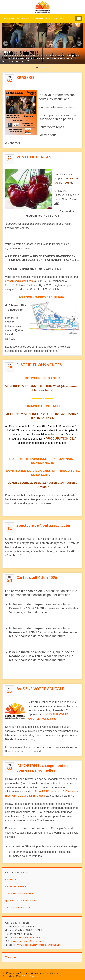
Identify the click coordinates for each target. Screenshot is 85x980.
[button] (6, 43)
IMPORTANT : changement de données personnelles (43, 768)
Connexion (11, 957)
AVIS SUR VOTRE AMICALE (40, 689)
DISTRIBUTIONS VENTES (39, 365)
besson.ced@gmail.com (19, 281)
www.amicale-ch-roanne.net (25, 937)
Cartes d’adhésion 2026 (37, 577)
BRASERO (9, 52)
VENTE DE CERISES (34, 157)
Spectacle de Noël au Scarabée (43, 525)
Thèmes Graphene (30, 976)
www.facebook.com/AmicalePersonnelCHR (39, 945)
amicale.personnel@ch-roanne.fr (28, 941)
